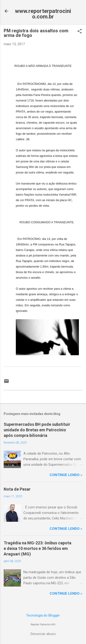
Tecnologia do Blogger (43, 615)
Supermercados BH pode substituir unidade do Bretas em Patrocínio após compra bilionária (37, 430)
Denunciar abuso (43, 634)
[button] (80, 32)
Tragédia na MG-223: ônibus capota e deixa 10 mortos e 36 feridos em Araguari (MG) (37, 548)
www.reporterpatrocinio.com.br (43, 14)
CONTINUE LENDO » (66, 475)
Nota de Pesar (17, 489)
